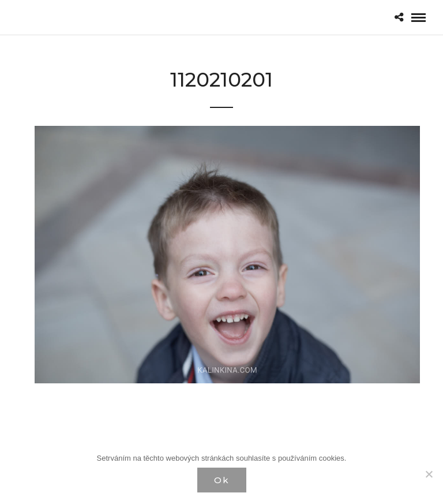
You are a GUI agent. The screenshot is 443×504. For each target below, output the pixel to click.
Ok (222, 480)
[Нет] (429, 474)
